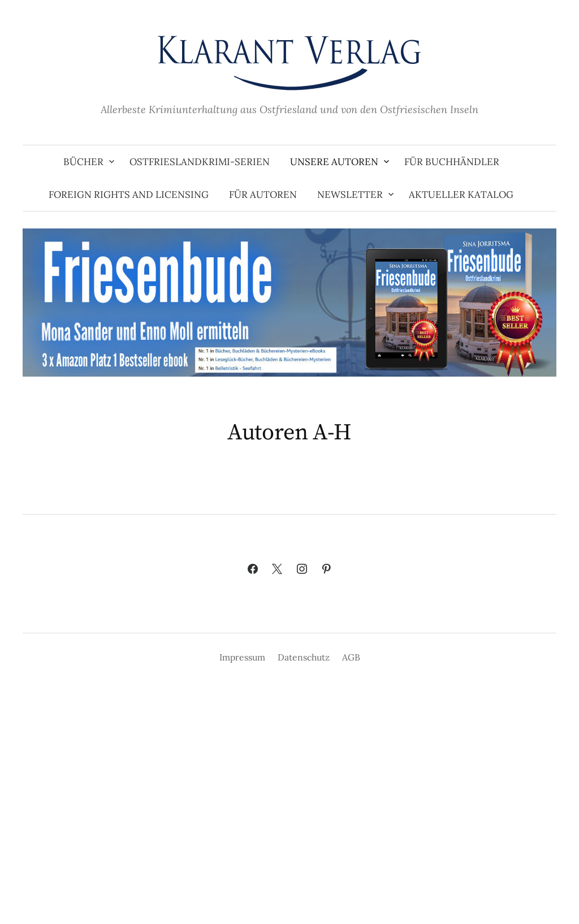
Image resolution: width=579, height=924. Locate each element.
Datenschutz (304, 657)
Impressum (242, 657)
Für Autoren (263, 195)
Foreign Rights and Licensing (129, 195)
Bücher (83, 162)
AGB (351, 657)
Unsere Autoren (334, 162)
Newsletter (350, 195)
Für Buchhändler (452, 162)
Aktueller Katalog (461, 195)
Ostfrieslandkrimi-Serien (200, 162)
